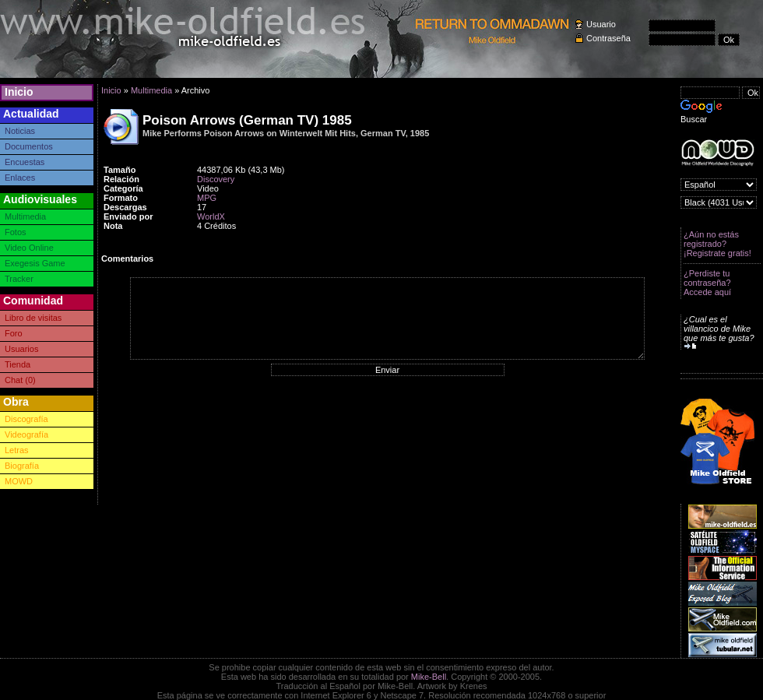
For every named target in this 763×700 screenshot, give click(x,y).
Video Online (29, 248)
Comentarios (127, 259)
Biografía (22, 466)
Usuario (601, 24)
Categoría (123, 188)
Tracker (19, 279)
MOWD (19, 481)
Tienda (18, 364)
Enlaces (20, 178)
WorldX (211, 216)
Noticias (20, 131)
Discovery (216, 179)
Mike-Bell (429, 677)
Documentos (29, 146)
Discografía (26, 419)
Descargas (125, 207)
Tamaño (120, 170)
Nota (113, 226)
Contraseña (608, 38)
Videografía (26, 434)
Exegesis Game (35, 263)
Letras (17, 450)
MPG (207, 198)
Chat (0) (20, 380)
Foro (14, 333)
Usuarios (21, 349)
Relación (121, 179)
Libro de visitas (33, 318)
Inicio (19, 92)
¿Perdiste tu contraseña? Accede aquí (707, 283)
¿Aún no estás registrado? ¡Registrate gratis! (717, 244)
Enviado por (128, 216)
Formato (121, 198)
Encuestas (25, 162)
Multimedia (25, 216)
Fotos (16, 232)
